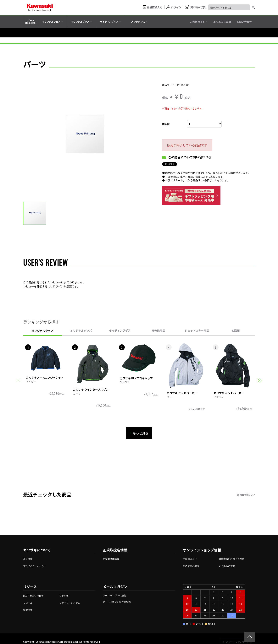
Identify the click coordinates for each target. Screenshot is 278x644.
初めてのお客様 (191, 566)
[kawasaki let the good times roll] (40, 7)
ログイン (58, 286)
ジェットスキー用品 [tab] (197, 330)
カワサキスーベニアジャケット (45, 378)
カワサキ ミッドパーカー (182, 393)
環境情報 (28, 610)
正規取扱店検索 (111, 559)
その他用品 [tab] (158, 330)
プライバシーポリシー (35, 566)
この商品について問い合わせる (190, 157)
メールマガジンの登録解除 (117, 602)
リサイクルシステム (70, 603)
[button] (260, 380)
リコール (28, 603)
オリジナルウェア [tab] (42, 331)
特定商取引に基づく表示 (231, 559)
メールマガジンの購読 (114, 595)
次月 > (239, 587)
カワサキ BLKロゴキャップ (136, 378)
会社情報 (28, 559)
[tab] (52, 22)
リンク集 (64, 596)
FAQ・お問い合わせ (33, 596)
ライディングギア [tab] (120, 330)
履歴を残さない (247, 494)
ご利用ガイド (190, 559)
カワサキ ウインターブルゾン (91, 390)
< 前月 (188, 587)
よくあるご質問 (227, 566)
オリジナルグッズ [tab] (81, 330)
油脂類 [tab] (236, 330)
